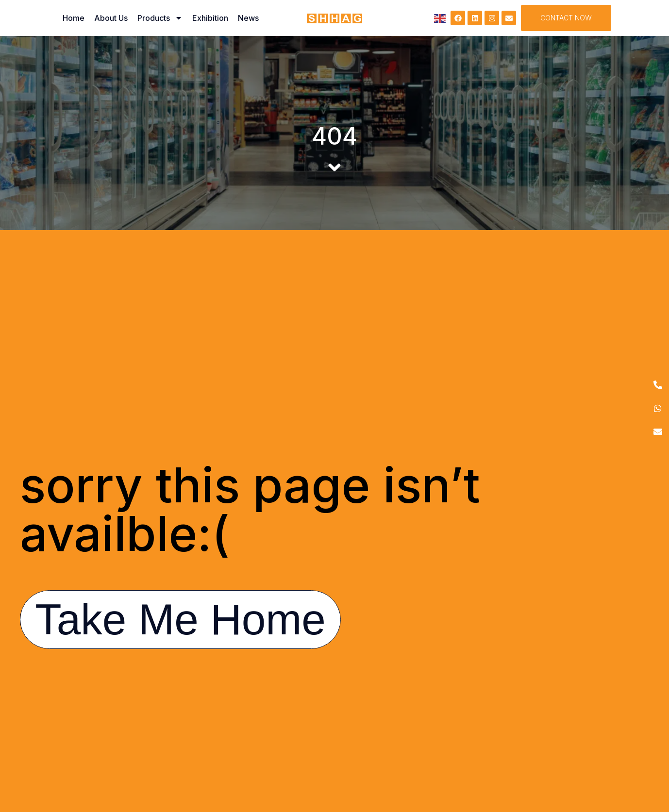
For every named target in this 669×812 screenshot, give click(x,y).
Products (160, 18)
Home (74, 18)
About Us (111, 18)
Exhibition (210, 18)
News (248, 18)
